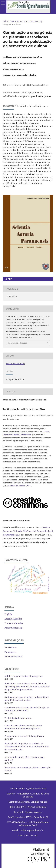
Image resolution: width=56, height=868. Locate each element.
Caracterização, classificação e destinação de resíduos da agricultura (27, 709)
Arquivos (17, 21)
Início (6, 21)
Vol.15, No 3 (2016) (33, 21)
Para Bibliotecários (13, 656)
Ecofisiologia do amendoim (18, 718)
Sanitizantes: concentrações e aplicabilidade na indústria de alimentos (27, 699)
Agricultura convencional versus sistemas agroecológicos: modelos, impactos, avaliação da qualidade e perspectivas (27, 687)
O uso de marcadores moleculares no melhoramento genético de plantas (23, 727)
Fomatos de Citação (18, 343)
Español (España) (13, 619)
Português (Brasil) (13, 628)
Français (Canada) (14, 623)
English (8, 614)
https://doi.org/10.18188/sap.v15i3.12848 (28, 85)
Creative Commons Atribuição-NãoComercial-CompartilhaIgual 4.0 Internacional (28, 531)
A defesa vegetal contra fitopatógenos (23, 676)
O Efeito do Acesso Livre (19, 486)
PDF (9, 279)
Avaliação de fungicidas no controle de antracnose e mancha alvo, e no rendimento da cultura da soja (27, 747)
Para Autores (10, 652)
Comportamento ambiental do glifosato (24, 736)
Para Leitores (11, 647)
